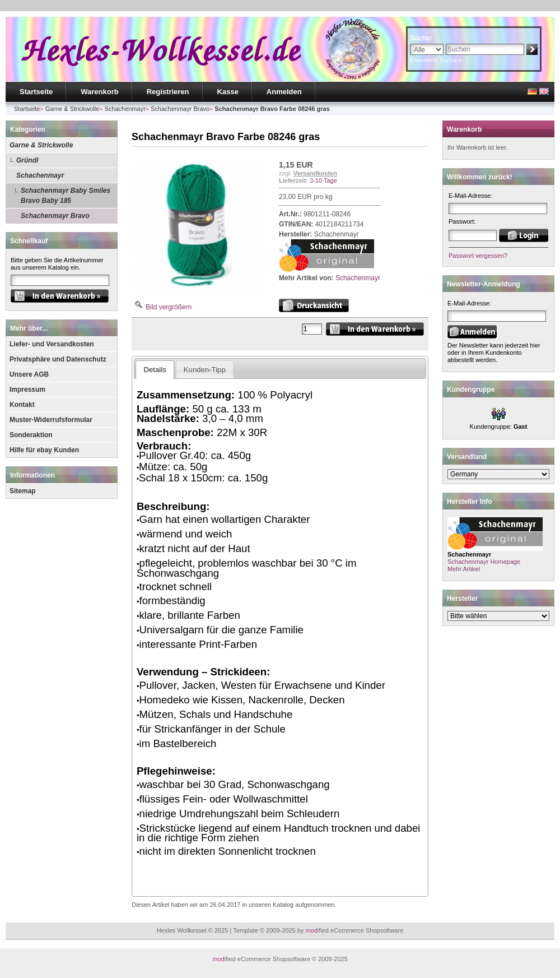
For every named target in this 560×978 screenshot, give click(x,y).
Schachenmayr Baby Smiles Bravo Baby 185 (66, 196)
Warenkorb (99, 92)
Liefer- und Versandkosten (52, 344)
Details (155, 370)
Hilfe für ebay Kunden (44, 450)
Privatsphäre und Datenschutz (58, 359)
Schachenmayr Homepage (484, 562)
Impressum (27, 390)
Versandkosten (315, 173)
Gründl (27, 160)
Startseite (36, 92)
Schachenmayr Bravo (55, 216)
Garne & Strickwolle (41, 145)
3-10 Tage (323, 180)
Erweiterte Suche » (436, 60)
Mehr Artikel (464, 569)
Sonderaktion (31, 435)
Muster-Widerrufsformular (51, 420)
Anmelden (284, 92)
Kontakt (22, 405)
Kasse (228, 92)
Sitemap (23, 491)
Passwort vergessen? (478, 256)
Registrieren (168, 92)
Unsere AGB (29, 374)
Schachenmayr (40, 175)
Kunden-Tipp (205, 370)
